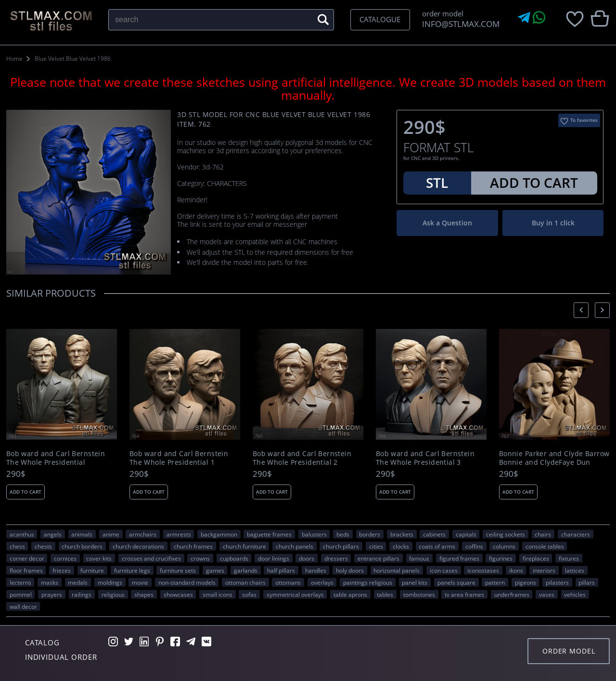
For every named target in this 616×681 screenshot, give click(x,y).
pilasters (557, 582)
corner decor (27, 558)
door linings (274, 558)
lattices (575, 570)
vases (547, 594)
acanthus (22, 534)
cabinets (434, 534)
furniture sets (178, 570)
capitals (466, 534)
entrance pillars (379, 558)
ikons (516, 570)
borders (370, 534)
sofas (249, 594)
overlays (322, 582)
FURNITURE (92, 570)
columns (504, 546)
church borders (82, 546)
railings (82, 594)
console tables (545, 546)
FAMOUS (419, 558)
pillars (587, 582)
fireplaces (536, 558)
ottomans (288, 582)
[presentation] (581, 310)
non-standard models (187, 582)
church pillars (341, 546)
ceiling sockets (506, 534)
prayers (52, 594)
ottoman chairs (245, 582)
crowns (200, 558)
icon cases (444, 570)
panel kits (415, 582)
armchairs (143, 534)
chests (43, 546)
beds (343, 534)
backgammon (219, 534)
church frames (193, 546)
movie (140, 582)
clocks (401, 546)
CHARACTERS (576, 534)
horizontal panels (397, 570)
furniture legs (132, 570)
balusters (314, 534)
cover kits (99, 558)
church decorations (138, 546)
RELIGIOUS (113, 594)
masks (50, 582)
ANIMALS (82, 534)
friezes (62, 570)
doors (307, 558)
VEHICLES (575, 594)
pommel (21, 594)
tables (385, 594)
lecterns (20, 582)
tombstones (419, 594)
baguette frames (269, 534)
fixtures (569, 558)
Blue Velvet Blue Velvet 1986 (73, 59)
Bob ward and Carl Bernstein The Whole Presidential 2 (302, 458)
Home (14, 59)
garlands (246, 570)
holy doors (350, 570)
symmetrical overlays (295, 594)
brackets (402, 534)
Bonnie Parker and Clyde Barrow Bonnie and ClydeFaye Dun (554, 458)
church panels (295, 546)
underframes (512, 594)
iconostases (483, 570)
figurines (501, 558)
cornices (65, 558)
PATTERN (495, 582)
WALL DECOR (23, 606)
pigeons (526, 582)
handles (316, 570)
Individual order (61, 657)
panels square (456, 582)
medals (78, 582)
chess (17, 546)
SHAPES (144, 594)
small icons (218, 594)
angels (53, 534)
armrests (179, 534)
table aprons (350, 594)
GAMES (215, 570)
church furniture (244, 546)
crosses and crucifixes (151, 558)
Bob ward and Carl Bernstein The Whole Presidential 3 (425, 458)
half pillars (281, 570)
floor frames (26, 570)
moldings (110, 582)
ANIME (111, 534)
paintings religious (368, 582)
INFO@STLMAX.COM (459, 24)
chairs (543, 534)
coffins (474, 546)
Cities (376, 546)
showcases (178, 594)
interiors (544, 570)
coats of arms (437, 546)
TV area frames (464, 594)
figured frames (459, 558)
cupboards (234, 558)
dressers (336, 558)
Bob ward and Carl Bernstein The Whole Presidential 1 (179, 458)
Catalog (42, 642)
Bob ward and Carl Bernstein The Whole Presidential (56, 458)
